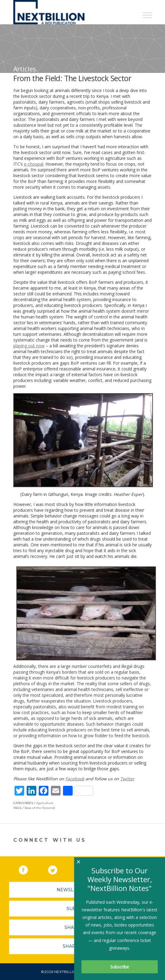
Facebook (75, 779)
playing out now (29, 346)
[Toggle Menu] (147, 15)
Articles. (26, 69)
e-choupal (34, 164)
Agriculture (45, 803)
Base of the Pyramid (40, 808)
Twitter (127, 779)
